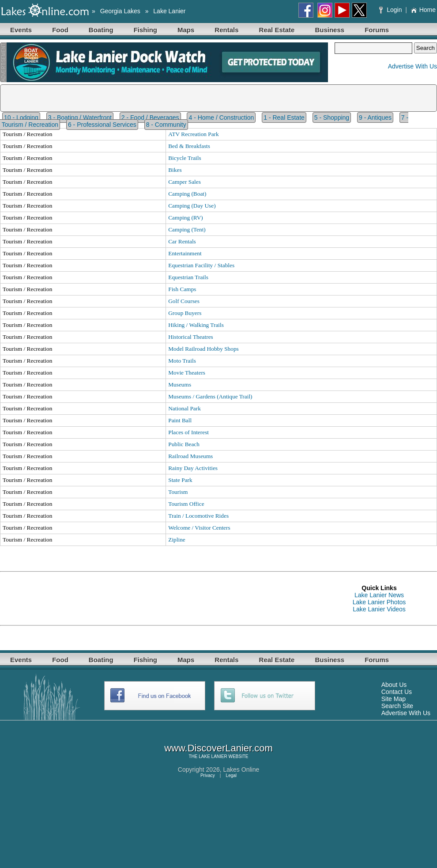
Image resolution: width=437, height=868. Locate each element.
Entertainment (185, 253)
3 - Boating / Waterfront (80, 118)
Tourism (178, 492)
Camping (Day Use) (192, 206)
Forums (377, 30)
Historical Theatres (191, 337)
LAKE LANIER (213, 756)
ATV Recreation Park (194, 134)
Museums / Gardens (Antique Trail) (210, 396)
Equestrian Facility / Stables (201, 265)
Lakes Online (241, 769)
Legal (231, 775)
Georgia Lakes (120, 11)
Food (60, 30)
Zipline (177, 540)
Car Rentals (182, 241)
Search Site (397, 706)
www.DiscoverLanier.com (218, 748)
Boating (101, 30)
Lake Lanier (169, 11)
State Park (180, 480)
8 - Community (166, 125)
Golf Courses (184, 301)
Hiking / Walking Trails (196, 325)
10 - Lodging (21, 118)
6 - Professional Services (102, 125)
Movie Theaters (187, 373)
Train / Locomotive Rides (198, 516)
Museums (180, 385)
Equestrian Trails (188, 277)
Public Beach (184, 444)
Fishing (145, 30)
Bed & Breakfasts (189, 146)
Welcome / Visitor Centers (199, 528)
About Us (394, 685)
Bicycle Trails (185, 158)
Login (391, 10)
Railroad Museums (190, 456)
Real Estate (277, 30)
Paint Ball (180, 420)
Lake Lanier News (379, 595)
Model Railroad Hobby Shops (203, 349)
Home (423, 10)
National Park (185, 408)
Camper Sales (185, 182)
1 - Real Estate (284, 118)
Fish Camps (182, 289)
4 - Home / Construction (221, 118)
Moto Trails (182, 361)
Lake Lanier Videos (379, 609)
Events (21, 30)
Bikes (175, 170)
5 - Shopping (332, 118)
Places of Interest (188, 432)
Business (330, 30)
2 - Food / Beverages (150, 118)
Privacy (208, 775)
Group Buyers (185, 313)
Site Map (394, 699)
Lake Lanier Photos (379, 602)
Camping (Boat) (187, 194)
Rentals (226, 30)
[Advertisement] (161, 599)
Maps (186, 30)
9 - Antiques (375, 118)
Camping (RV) (186, 218)
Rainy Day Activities (193, 468)
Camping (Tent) (187, 229)
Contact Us (397, 692)
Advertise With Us (413, 66)
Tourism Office (186, 504)
